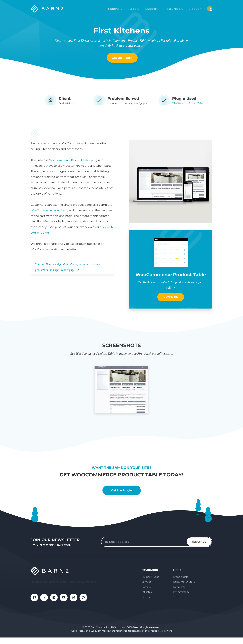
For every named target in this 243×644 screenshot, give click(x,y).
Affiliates (147, 598)
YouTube (65, 604)
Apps (138, 8)
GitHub (86, 604)
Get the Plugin (122, 58)
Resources (175, 8)
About (195, 8)
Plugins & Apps (150, 583)
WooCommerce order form (50, 210)
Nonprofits (179, 593)
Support (156, 8)
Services (146, 588)
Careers (146, 593)
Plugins (121, 8)
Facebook (35, 604)
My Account (210, 9)
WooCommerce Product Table (188, 103)
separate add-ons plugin (48, 233)
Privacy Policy (181, 598)
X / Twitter (45, 604)
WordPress (75, 604)
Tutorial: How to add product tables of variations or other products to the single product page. (69, 267)
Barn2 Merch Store (184, 588)
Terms (177, 603)
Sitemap (147, 603)
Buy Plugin (171, 303)
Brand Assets (181, 583)
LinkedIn (55, 604)
